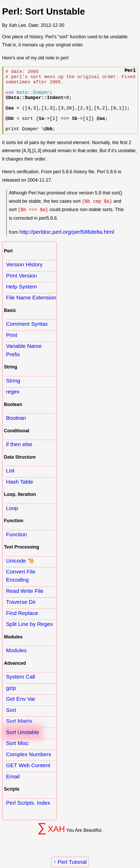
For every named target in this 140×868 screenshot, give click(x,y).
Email (13, 789)
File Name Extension (31, 310)
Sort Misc (17, 756)
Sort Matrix (19, 733)
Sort (11, 722)
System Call (21, 689)
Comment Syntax (27, 336)
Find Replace (22, 626)
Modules (16, 663)
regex (13, 404)
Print (12, 347)
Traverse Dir (21, 614)
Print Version (21, 288)
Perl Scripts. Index (28, 815)
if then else (19, 457)
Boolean (16, 430)
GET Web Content (28, 778)
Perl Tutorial (72, 862)
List (10, 483)
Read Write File (25, 603)
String (13, 393)
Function (16, 547)
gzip (11, 700)
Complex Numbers (29, 767)
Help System (21, 299)
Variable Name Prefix (24, 362)
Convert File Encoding (21, 588)
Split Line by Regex (29, 636)
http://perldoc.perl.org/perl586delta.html (67, 244)
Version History (24, 277)
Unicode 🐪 (20, 573)
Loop (12, 521)
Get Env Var (21, 711)
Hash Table (20, 494)
